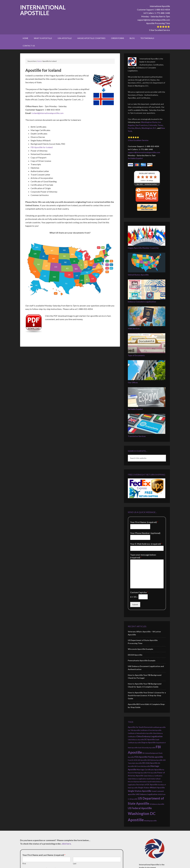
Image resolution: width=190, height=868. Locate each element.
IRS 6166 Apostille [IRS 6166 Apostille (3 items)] (150, 763)
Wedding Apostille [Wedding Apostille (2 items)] (150, 821)
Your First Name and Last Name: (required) (44, 855)
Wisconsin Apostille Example (140, 649)
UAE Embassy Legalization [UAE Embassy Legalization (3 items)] (147, 794)
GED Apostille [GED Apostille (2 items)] (142, 760)
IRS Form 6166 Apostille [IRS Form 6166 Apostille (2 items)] (142, 766)
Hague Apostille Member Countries (143, 248)
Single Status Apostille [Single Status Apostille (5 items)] (140, 791)
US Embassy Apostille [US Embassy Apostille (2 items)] (157, 804)
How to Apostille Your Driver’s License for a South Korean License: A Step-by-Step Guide (147, 696)
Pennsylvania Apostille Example (142, 660)
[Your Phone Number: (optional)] (140, 537)
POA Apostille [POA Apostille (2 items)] (152, 773)
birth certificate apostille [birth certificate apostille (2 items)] (158, 727)
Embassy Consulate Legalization (142, 302)
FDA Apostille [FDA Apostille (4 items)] (141, 757)
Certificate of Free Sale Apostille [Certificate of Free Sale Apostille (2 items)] (151, 730)
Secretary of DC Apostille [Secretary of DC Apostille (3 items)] (147, 785)
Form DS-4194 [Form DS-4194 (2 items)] (132, 760)
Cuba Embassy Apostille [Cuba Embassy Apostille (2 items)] (136, 740)
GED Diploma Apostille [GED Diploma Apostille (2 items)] (155, 760)
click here (66, 844)
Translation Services (137, 436)
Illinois (138, 128)
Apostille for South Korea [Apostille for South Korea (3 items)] (138, 727)
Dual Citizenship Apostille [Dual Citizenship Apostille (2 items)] (147, 748)
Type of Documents (136, 355)
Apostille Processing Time (158, 23)
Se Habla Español (135, 158)
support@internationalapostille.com (154, 20)
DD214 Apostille (135, 655)
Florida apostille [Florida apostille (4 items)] (155, 757)
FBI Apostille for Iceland (42, 147)
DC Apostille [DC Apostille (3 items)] (150, 739)
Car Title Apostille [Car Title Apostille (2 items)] (134, 730)
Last (75, 864)
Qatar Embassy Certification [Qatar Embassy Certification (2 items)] (153, 776)
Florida (131, 128)
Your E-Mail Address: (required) (146, 544)
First (24, 864)
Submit (135, 604)
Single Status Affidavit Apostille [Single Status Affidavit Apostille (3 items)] (151, 788)
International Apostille (43, 10)
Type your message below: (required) (143, 556)
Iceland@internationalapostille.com (47, 113)
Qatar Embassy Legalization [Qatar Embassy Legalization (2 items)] (137, 779)
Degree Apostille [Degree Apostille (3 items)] (149, 743)
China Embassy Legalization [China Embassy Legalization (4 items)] (149, 736)
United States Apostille (138, 275)
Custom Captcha (139, 592)
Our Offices (133, 382)
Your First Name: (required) (144, 522)
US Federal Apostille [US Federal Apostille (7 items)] (140, 808)
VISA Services (134, 328)
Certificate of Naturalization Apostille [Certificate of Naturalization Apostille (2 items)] (140, 733)
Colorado (153, 125)
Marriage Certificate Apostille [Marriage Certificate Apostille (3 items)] (149, 770)
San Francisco (142, 125)
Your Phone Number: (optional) (145, 533)
